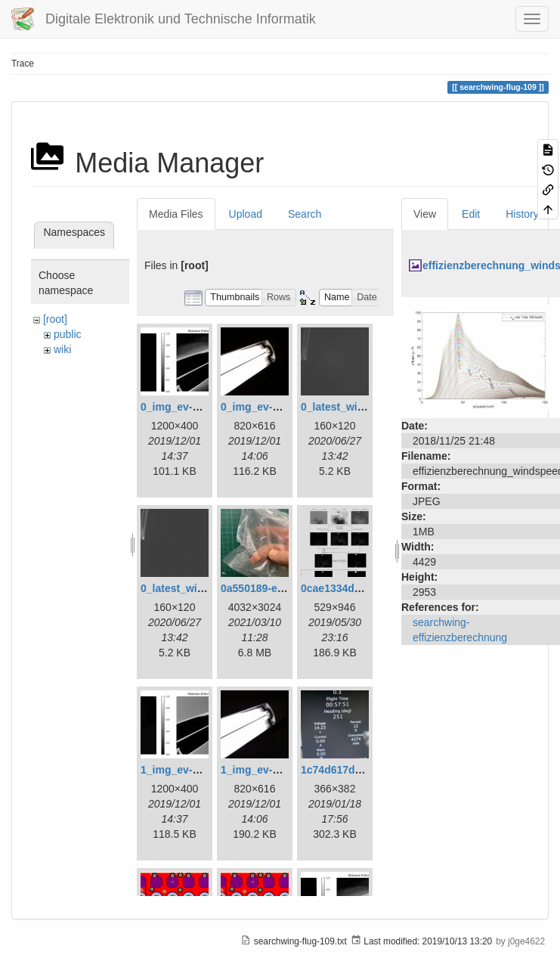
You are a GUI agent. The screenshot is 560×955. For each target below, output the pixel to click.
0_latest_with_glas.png (359, 407)
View (425, 214)
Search (305, 214)
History (522, 214)
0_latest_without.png (193, 588)
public (68, 334)
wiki (62, 349)
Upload (246, 214)
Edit (471, 214)
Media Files (176, 214)
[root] (55, 319)
